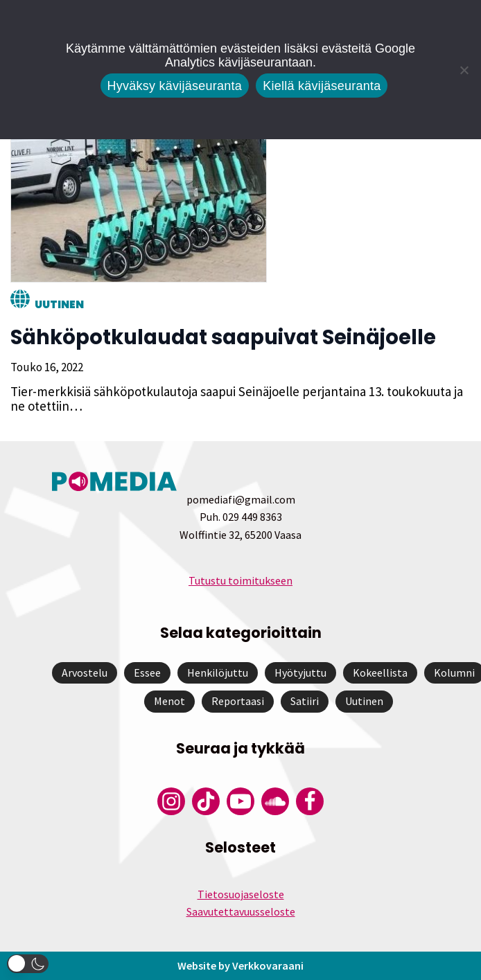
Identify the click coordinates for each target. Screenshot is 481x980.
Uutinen (59, 304)
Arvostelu (85, 672)
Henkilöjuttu (218, 672)
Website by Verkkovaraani (240, 965)
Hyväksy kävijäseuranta (175, 86)
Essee (147, 672)
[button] (28, 964)
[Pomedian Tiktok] (206, 801)
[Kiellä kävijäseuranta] (464, 70)
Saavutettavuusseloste (241, 911)
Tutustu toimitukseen (240, 580)
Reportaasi (238, 701)
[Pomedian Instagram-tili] (171, 801)
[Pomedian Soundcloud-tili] (275, 801)
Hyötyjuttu (300, 672)
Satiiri (305, 701)
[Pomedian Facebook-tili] (310, 801)
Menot (169, 701)
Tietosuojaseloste (241, 894)
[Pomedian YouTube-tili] (240, 801)
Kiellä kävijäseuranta (322, 86)
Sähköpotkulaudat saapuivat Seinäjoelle (223, 337)
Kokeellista (380, 672)
